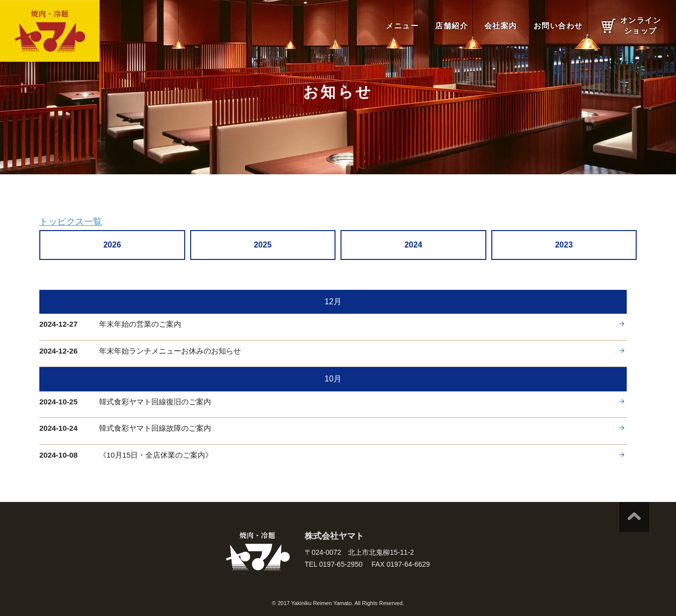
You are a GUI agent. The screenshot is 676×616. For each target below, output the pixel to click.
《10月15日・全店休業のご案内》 (156, 455)
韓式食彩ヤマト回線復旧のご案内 (155, 402)
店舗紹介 (451, 26)
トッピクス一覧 (71, 222)
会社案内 (501, 26)
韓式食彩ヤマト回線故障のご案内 (155, 428)
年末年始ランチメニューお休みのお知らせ (170, 351)
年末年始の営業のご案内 (140, 324)
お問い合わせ (558, 26)
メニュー (402, 26)
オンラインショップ (641, 25)
